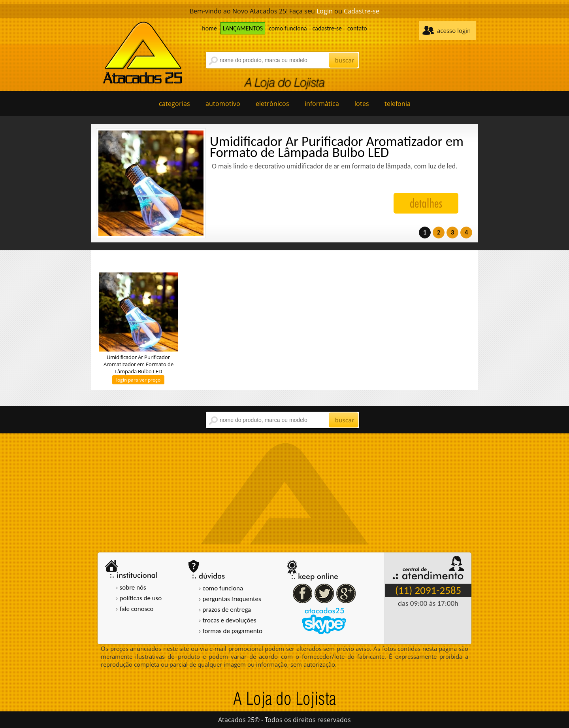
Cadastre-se (362, 11)
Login (325, 11)
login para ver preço (138, 380)
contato (357, 28)
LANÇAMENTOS (243, 28)
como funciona (288, 28)
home (209, 28)
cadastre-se (327, 28)
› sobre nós (131, 587)
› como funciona (221, 588)
